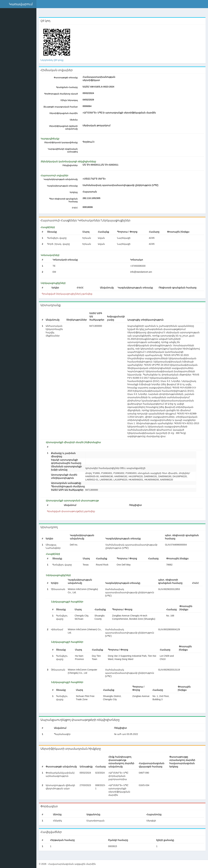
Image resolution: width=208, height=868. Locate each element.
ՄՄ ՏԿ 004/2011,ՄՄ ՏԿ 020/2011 (101, 165)
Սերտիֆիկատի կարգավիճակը (62, 143)
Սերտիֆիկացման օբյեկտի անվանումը (64, 127)
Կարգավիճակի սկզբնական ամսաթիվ (63, 150)
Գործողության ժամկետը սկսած (62, 94)
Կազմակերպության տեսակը (63, 186)
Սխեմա (75, 120)
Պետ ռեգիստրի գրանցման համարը (64, 200)
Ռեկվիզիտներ (71, 165)
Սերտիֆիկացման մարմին (64, 113)
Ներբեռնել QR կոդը (53, 60)
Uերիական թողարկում (97, 125)
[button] (19, 4)
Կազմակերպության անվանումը (61, 179)
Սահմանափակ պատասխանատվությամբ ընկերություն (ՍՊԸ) (121, 185)
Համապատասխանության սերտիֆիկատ (96, 79)
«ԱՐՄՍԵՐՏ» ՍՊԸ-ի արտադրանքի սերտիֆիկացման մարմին (120, 113)
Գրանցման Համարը (68, 87)
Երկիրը (75, 192)
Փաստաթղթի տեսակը (66, 78)
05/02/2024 (89, 93)
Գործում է (89, 142)
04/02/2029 (89, 100)
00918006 (88, 207)
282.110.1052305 (92, 198)
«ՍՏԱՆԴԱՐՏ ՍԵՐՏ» (95, 179)
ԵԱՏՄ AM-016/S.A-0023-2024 (99, 87)
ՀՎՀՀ (76, 208)
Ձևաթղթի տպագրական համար (61, 107)
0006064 (88, 106)
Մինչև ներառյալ (70, 100)
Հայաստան (91, 192)
